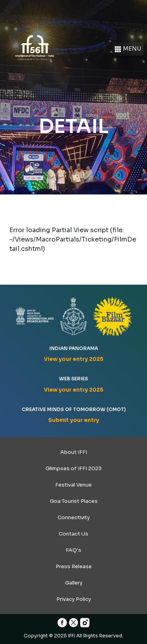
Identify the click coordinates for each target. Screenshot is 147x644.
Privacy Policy (74, 599)
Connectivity (74, 517)
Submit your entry (74, 420)
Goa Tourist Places (74, 501)
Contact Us (73, 534)
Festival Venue (73, 485)
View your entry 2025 (74, 359)
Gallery (74, 583)
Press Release (74, 566)
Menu (128, 49)
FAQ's (73, 550)
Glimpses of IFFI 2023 (73, 468)
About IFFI (74, 452)
